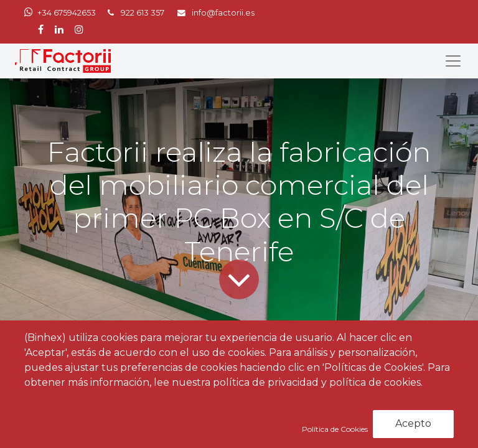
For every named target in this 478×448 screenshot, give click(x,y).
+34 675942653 (67, 13)
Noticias (103, 362)
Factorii (256, 406)
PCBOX (114, 388)
